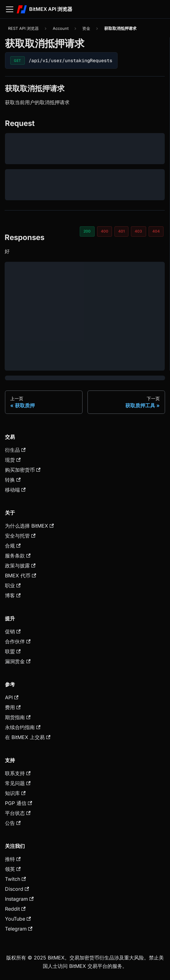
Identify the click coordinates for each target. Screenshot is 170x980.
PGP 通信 (18, 803)
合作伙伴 (18, 641)
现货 (13, 460)
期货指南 (18, 717)
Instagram (19, 899)
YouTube (18, 919)
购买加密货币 (23, 470)
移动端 (15, 490)
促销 (13, 631)
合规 (13, 546)
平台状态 (18, 813)
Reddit (15, 909)
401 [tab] (121, 231)
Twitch (15, 879)
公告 (13, 823)
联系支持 (18, 773)
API (12, 697)
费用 (13, 707)
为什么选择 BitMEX (29, 526)
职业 (13, 585)
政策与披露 (20, 566)
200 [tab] (87, 231)
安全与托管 (20, 536)
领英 (13, 869)
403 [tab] (138, 231)
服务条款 (18, 556)
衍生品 (15, 450)
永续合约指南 (23, 727)
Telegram (19, 929)
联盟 (13, 651)
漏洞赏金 (18, 661)
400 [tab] (105, 231)
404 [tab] (156, 231)
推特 (13, 859)
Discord (17, 889)
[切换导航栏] (10, 9)
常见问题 (18, 783)
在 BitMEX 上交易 (28, 737)
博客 (13, 595)
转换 (13, 480)
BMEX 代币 (20, 576)
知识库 (15, 793)
